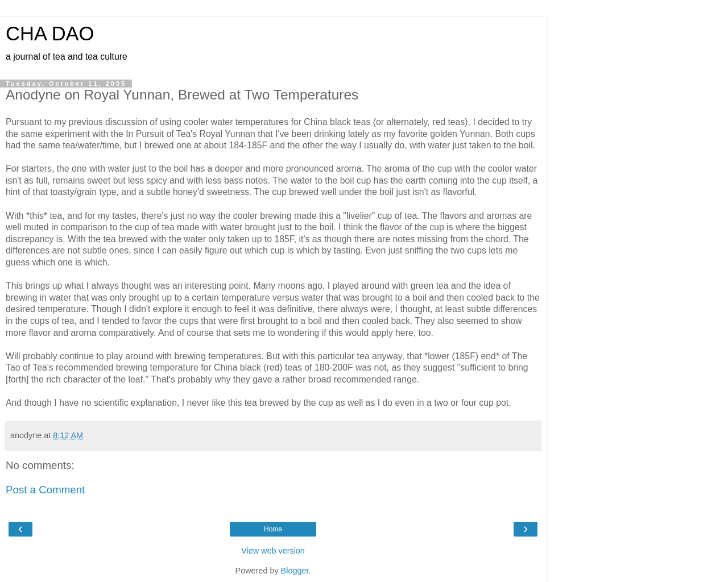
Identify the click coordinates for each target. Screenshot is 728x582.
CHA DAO (50, 34)
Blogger (295, 571)
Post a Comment (45, 490)
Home (273, 529)
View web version (273, 551)
